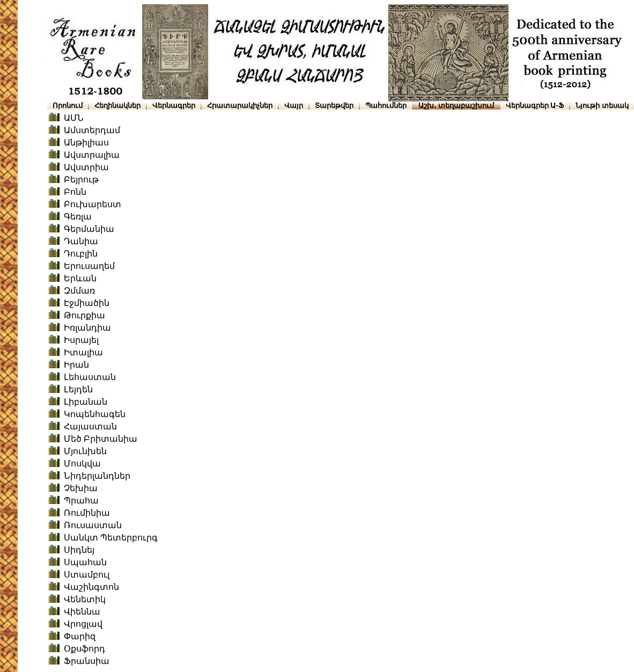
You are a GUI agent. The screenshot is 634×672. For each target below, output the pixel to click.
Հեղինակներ (117, 105)
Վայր (294, 105)
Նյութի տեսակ (602, 105)
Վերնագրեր (174, 105)
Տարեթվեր (334, 105)
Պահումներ (386, 105)
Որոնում (68, 105)
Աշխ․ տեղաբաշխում (456, 105)
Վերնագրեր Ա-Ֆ (535, 105)
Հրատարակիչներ (240, 105)
